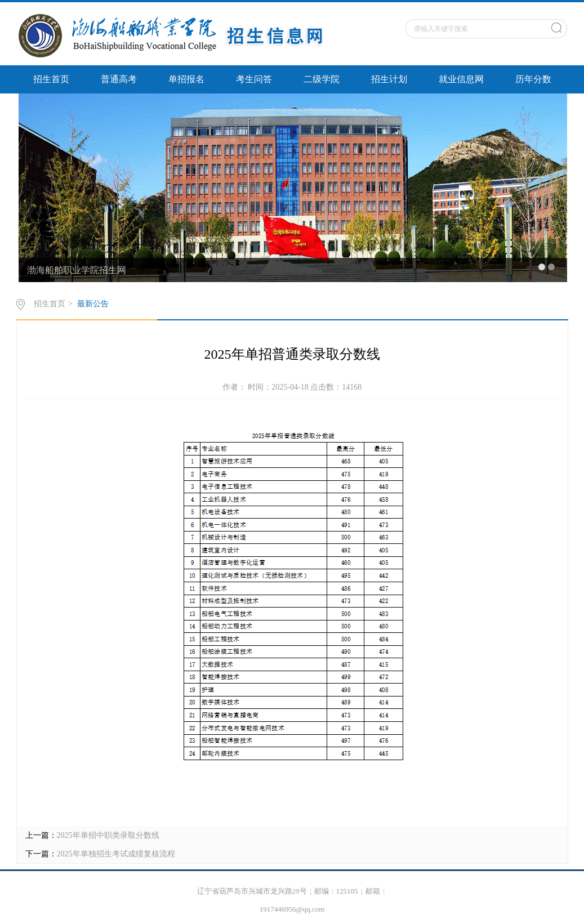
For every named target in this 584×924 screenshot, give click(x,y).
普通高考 (119, 79)
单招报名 (186, 79)
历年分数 (533, 79)
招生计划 (389, 79)
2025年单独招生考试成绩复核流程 (116, 854)
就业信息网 (461, 79)
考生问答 (254, 79)
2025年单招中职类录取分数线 (108, 835)
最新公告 (93, 304)
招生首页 (51, 79)
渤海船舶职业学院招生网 (77, 270)
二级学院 (322, 79)
